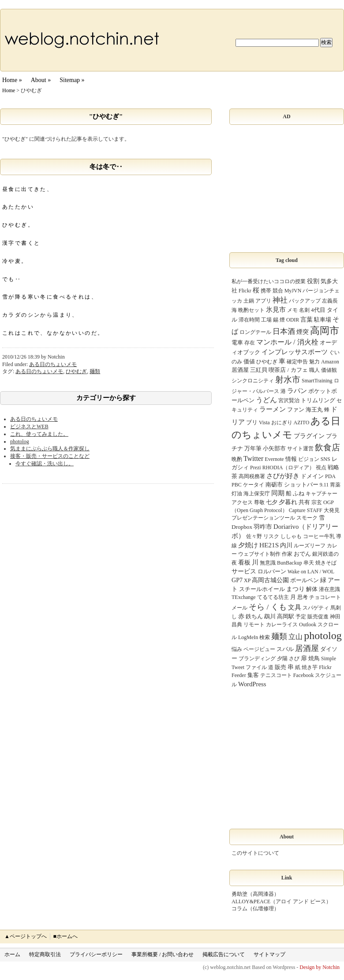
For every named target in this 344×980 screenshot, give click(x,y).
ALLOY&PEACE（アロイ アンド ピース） (281, 901)
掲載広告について (224, 954)
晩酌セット (251, 310)
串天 (309, 563)
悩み (237, 649)
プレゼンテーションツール (263, 518)
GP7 (237, 580)
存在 (250, 343)
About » (41, 80)
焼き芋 (310, 667)
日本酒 (284, 331)
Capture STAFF (306, 510)
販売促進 (318, 617)
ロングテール (255, 332)
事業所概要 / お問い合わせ (163, 954)
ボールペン (305, 580)
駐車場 (323, 320)
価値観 (329, 370)
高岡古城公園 (270, 580)
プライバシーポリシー (96, 954)
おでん (302, 554)
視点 (321, 468)
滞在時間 (249, 320)
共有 (304, 502)
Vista (264, 423)
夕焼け (248, 545)
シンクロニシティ (253, 381)
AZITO (302, 423)
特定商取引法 (45, 954)
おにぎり (282, 423)
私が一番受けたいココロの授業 (269, 281)
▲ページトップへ (26, 936)
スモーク (307, 518)
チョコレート (325, 597)
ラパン (297, 391)
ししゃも (291, 536)
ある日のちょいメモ (53, 364)
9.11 (324, 485)
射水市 (288, 380)
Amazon (330, 362)
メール (239, 608)
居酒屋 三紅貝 (249, 370)
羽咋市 (263, 527)
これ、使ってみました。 (39, 434)
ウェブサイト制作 (259, 554)
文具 (295, 607)
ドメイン (312, 476)
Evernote (274, 459)
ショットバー (301, 484)
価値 (249, 361)
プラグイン (309, 436)
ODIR (293, 320)
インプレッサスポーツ (295, 352)
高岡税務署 (252, 476)
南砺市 (274, 484)
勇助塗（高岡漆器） (255, 894)
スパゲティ (316, 608)
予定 (301, 617)
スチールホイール (262, 589)
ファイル (256, 667)
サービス (244, 571)
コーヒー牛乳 (319, 536)
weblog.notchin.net (230, 967)
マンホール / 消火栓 (287, 342)
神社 (280, 300)
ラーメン (273, 409)
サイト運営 (300, 449)
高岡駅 (286, 616)
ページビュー (259, 649)
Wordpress (284, 967)
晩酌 (237, 459)
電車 (237, 342)
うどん (266, 400)
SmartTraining (317, 381)
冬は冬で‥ (106, 167)
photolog (20, 441)
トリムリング (318, 400)
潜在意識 (329, 589)
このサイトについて (255, 853)
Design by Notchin (320, 967)
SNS (325, 459)
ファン (296, 410)
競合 (278, 291)
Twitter (253, 458)
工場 (266, 320)
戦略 (333, 467)
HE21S (269, 545)
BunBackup (290, 563)
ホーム (12, 954)
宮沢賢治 (289, 400)
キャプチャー (322, 494)
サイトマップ (269, 954)
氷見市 (276, 310)
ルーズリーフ (310, 546)
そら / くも (268, 607)
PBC (237, 485)
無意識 (268, 563)
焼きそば (326, 563)
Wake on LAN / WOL (311, 572)
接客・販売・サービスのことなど (50, 456)
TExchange (244, 597)
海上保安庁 (257, 494)
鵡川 (270, 616)
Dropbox (242, 527)
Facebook (304, 675)
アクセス (242, 502)
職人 (314, 370)
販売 (280, 667)
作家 (287, 554)
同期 (278, 493)
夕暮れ (288, 502)
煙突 (303, 332)
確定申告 (297, 362)
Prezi (256, 468)
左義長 (330, 301)
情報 (291, 459)
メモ (292, 310)
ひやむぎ (76, 371)
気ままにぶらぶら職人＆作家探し (50, 449)
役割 (313, 281)
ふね (299, 493)
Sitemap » (72, 80)
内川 (286, 545)
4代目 (318, 310)
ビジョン (309, 459)
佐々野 (254, 536)
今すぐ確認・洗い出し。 (45, 464)
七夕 (272, 502)
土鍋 (249, 301)
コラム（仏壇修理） (255, 909)
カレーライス (282, 625)
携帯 (266, 291)
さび (294, 658)
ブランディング (257, 658)
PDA (330, 476)
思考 (303, 597)
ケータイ (254, 485)
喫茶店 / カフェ (288, 370)
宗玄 (317, 502)
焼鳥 (314, 658)
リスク (271, 536)
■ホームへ (65, 936)
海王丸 (314, 410)
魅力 (314, 362)
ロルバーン (272, 571)
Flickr (245, 291)
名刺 (304, 310)
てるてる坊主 (273, 597)
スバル (285, 649)
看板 (244, 562)
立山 (295, 637)
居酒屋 (307, 648)
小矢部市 (274, 448)
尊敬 (259, 502)
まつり (295, 589)
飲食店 (327, 447)
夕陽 (282, 658)
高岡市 (325, 331)
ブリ (252, 422)
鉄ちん (254, 616)
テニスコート (276, 675)
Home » (12, 80)
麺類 (95, 371)
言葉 (307, 319)
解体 (312, 589)
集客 (253, 675)
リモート (254, 625)
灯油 (237, 494)
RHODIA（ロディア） (289, 468)
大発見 (332, 510)
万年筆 (253, 448)
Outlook (308, 625)
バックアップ (305, 301)
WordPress (252, 684)
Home (9, 90)
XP (247, 580)
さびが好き (283, 476)
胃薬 (335, 485)
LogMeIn (248, 637)
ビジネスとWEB (29, 426)
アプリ (263, 301)
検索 (265, 637)
